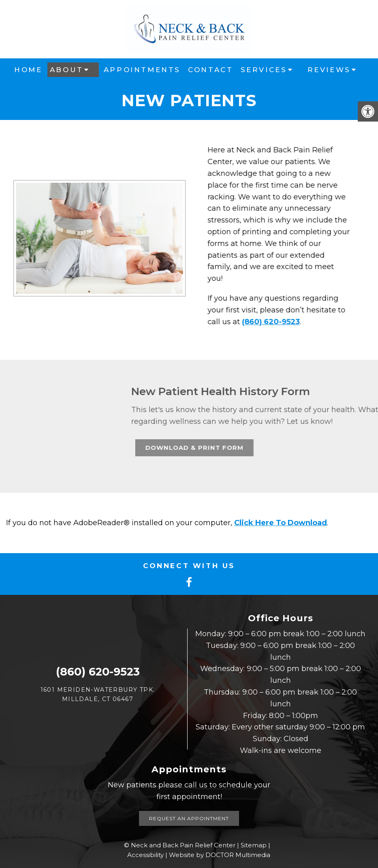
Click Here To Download (281, 523)
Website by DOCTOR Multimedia (220, 855)
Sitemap (254, 845)
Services (264, 70)
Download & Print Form (260, 448)
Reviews (329, 70)
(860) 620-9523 (266, 322)
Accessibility (145, 855)
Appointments (142, 70)
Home (28, 70)
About (67, 70)
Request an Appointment (189, 818)
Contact (210, 70)
